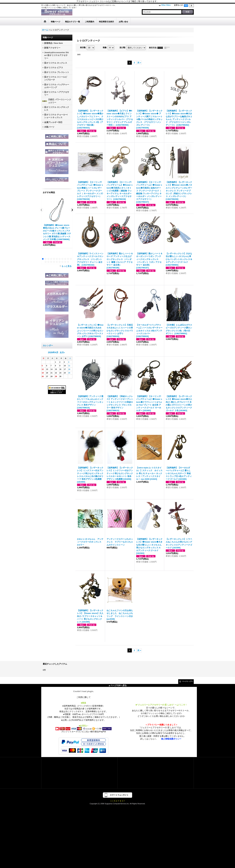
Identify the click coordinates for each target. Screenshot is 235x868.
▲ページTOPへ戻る (117, 685)
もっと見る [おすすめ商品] (67, 266)
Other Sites (166, 5)
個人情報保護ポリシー (171, 739)
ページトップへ (188, 681)
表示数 (83, 48)
